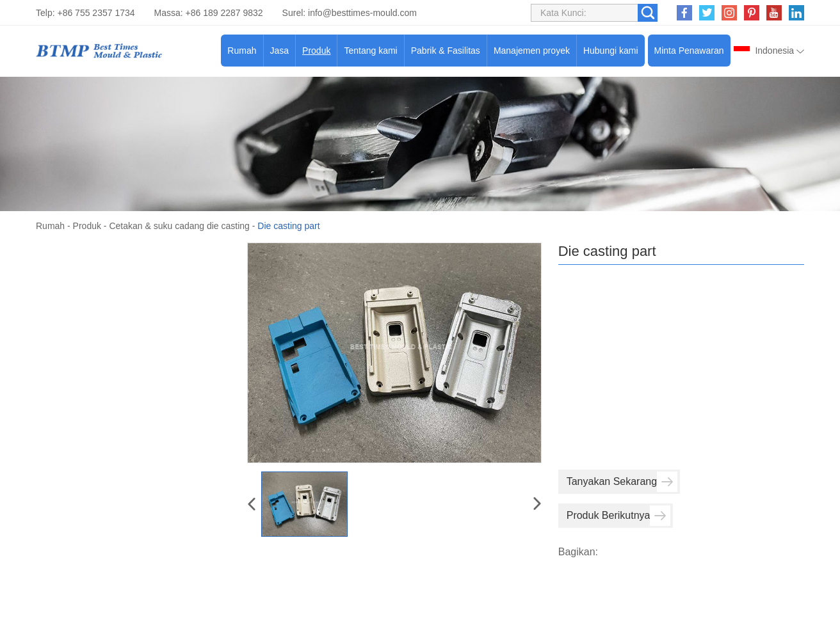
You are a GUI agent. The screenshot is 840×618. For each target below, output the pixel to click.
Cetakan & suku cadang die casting (179, 226)
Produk (316, 51)
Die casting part (288, 226)
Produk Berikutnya (619, 516)
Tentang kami (370, 51)
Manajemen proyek (532, 51)
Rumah (242, 51)
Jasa (280, 51)
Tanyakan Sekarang (622, 482)
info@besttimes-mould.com (362, 13)
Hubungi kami (611, 51)
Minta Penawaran (689, 51)
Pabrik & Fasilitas (446, 51)
